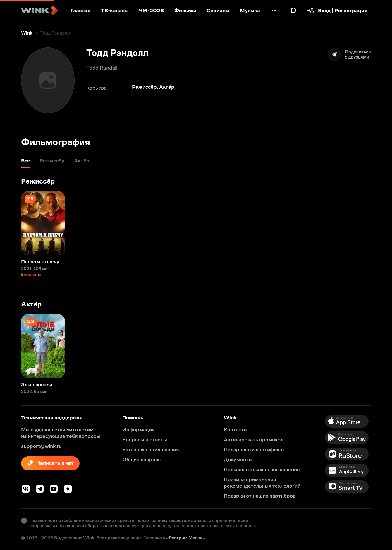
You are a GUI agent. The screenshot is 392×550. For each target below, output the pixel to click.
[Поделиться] (349, 54)
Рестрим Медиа (186, 538)
